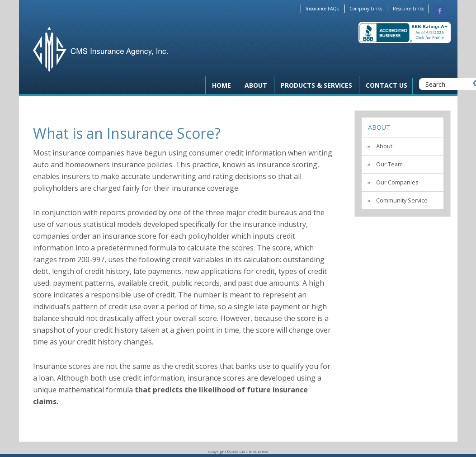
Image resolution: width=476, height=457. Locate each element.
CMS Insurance (100, 49)
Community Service (402, 200)
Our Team (389, 164)
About (379, 127)
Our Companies (397, 182)
